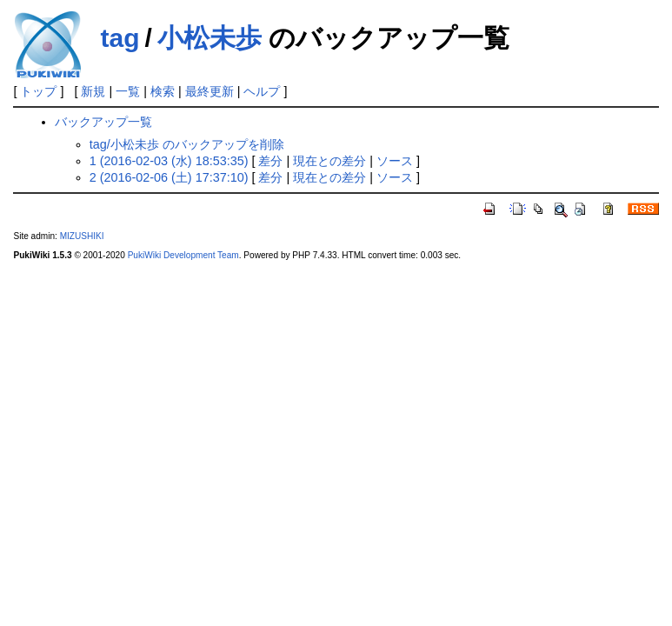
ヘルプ (262, 91)
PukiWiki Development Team (183, 255)
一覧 (128, 91)
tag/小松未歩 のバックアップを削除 (187, 144)
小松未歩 (210, 38)
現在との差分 (329, 161)
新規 (93, 91)
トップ (38, 91)
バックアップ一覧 (103, 122)
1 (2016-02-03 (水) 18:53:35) (169, 161)
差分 (270, 161)
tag (120, 38)
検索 (163, 91)
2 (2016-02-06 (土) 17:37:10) (169, 177)
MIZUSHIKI (82, 236)
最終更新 (210, 91)
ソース (395, 161)
